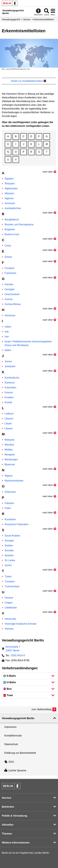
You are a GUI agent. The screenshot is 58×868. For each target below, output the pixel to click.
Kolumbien (11, 388)
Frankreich (11, 273)
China (8, 246)
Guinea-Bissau (13, 304)
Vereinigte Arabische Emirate (20, 624)
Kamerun (10, 383)
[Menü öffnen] (53, 12)
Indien (8, 327)
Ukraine (9, 598)
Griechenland (12, 294)
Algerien (9, 198)
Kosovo (9, 392)
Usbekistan (11, 608)
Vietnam (9, 629)
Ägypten (9, 179)
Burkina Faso (12, 234)
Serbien (9, 545)
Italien (8, 350)
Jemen (8, 361)
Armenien (10, 203)
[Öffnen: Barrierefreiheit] (38, 12)
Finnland (9, 268)
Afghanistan (11, 188)
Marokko (9, 445)
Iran (7, 337)
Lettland (9, 414)
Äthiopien (10, 184)
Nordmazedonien (14, 481)
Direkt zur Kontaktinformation (29, 81)
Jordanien (10, 366)
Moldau (9, 450)
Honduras (10, 315)
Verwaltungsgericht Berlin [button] (18, 718)
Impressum (10, 727)
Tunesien (10, 581)
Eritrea (8, 257)
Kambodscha (12, 378)
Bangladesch (12, 220)
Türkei (8, 577)
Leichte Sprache (15, 771)
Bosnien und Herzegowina (19, 224)
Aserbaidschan (13, 208)
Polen (8, 508)
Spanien (9, 555)
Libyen (8, 423)
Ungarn (9, 603)
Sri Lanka (10, 560)
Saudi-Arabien (12, 536)
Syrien (8, 565)
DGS (9, 762)
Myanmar (10, 464)
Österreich (10, 492)
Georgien (10, 289)
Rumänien (10, 519)
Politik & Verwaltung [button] (14, 816)
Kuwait (8, 402)
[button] (29, 676)
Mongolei (10, 455)
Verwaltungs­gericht (11, 19)
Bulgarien (10, 229)
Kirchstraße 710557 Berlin (13, 649)
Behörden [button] (8, 807)
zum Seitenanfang (42, 709)
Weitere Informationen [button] (16, 843)
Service (27, 19)
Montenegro (11, 459)
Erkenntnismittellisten (44, 19)
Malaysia (10, 440)
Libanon (9, 419)
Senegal (9, 541)
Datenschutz (11, 744)
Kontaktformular (13, 736)
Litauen (9, 428)
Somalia (9, 550)
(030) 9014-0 (18, 655)
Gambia (9, 284)
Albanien (9, 193)
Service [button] (7, 798)
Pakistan (9, 503)
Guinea (9, 299)
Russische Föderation (17, 524)
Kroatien (9, 397)
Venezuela (10, 619)
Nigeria (9, 476)
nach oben (48, 172)
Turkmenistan (12, 586)
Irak (7, 332)
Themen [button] (7, 834)
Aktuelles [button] (8, 825)
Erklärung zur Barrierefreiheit (20, 753)
